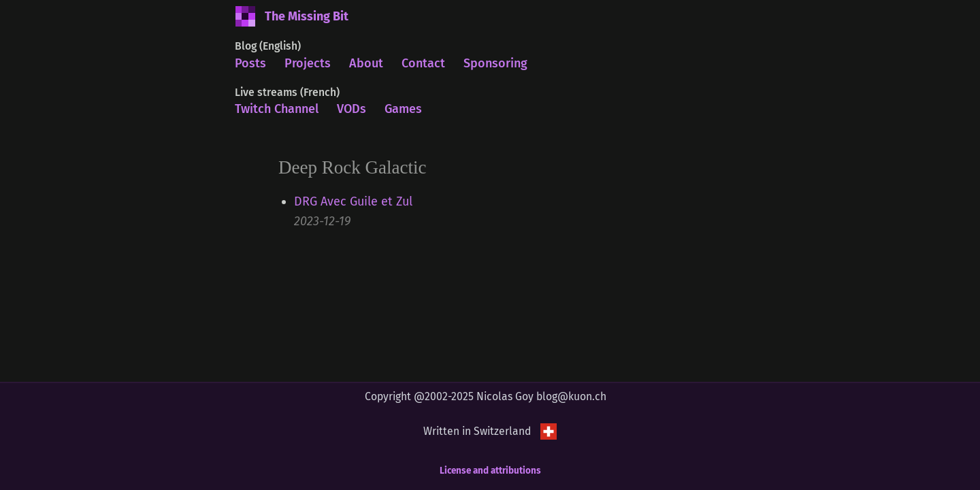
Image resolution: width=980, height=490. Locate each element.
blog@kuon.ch (571, 396)
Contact (423, 63)
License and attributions (490, 471)
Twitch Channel (277, 109)
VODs (352, 109)
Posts (250, 63)
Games (403, 109)
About (366, 63)
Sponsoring (495, 63)
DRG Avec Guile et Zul (353, 201)
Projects (308, 63)
